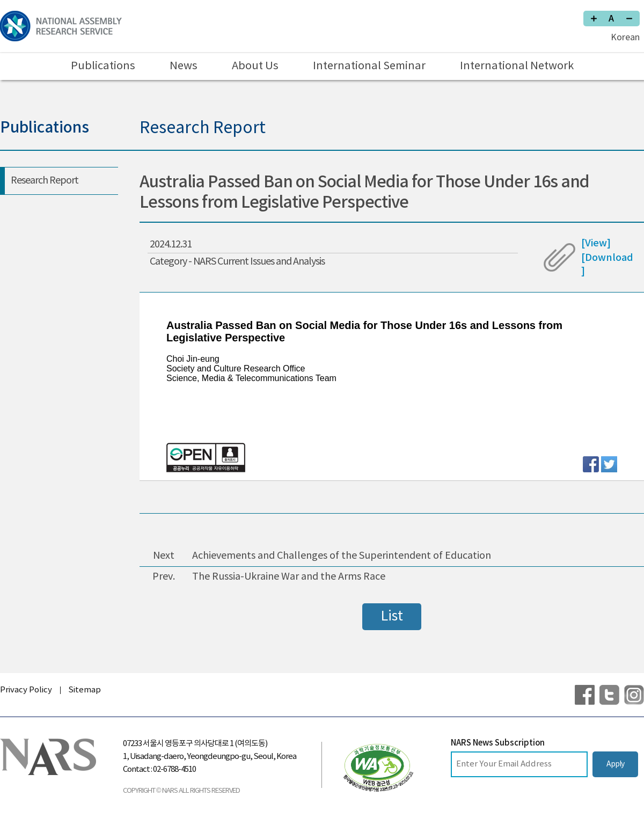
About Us (255, 66)
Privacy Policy (26, 690)
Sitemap (85, 690)
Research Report (45, 181)
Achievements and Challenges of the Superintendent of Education (342, 556)
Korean (625, 38)
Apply (615, 764)
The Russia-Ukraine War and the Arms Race (289, 577)
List (392, 616)
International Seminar (369, 66)
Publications (103, 66)
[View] (596, 243)
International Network (517, 66)
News (184, 66)
